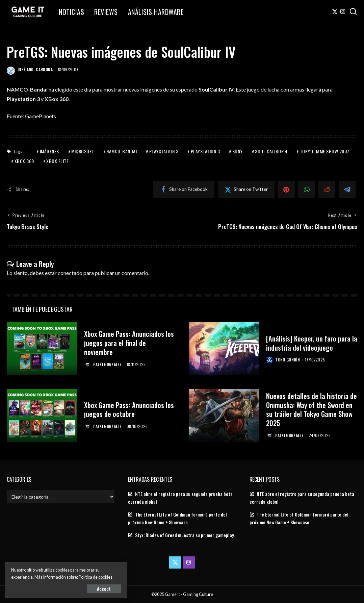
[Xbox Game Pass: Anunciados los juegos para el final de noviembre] (42, 349)
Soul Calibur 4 (271, 151)
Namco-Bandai (122, 151)
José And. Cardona (35, 69)
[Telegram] (347, 189)
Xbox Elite (57, 161)
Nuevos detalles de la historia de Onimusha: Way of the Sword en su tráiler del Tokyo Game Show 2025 (312, 409)
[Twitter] (335, 12)
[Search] (353, 12)
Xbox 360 (24, 161)
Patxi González (108, 364)
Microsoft (83, 151)
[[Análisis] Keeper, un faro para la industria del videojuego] (224, 349)
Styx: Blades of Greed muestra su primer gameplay (185, 535)
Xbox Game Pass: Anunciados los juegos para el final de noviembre (129, 343)
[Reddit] (327, 189)
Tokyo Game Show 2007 (325, 151)
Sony (238, 151)
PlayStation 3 (164, 151)
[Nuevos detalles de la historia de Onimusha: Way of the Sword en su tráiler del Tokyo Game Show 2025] (224, 415)
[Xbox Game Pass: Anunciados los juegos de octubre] (42, 415)
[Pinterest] (286, 189)
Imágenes (49, 151)
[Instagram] (343, 12)
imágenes (151, 89)
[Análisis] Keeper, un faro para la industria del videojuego (309, 343)
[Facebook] (184, 189)
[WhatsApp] (307, 189)
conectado (70, 273)
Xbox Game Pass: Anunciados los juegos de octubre (129, 409)
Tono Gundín (288, 360)
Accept (83, 588)
